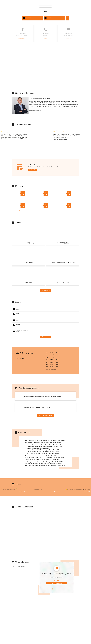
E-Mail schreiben (68, 38)
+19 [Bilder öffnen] (23, 508)
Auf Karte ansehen (23, 38)
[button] (20, 105)
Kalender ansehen (32, 170)
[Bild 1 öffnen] (14, 508)
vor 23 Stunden (4, 130)
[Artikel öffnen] (28, 236)
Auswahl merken (56, 606)
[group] (45, 139)
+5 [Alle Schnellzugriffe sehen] (67, 18)
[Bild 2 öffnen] (4, 508)
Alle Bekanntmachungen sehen (46, 419)
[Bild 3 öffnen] (14, 508)
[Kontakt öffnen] (22, 195)
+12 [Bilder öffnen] (56, 508)
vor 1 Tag (53, 130)
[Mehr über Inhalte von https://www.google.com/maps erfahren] (57, 597)
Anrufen (45, 38)
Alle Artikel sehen (45, 292)
